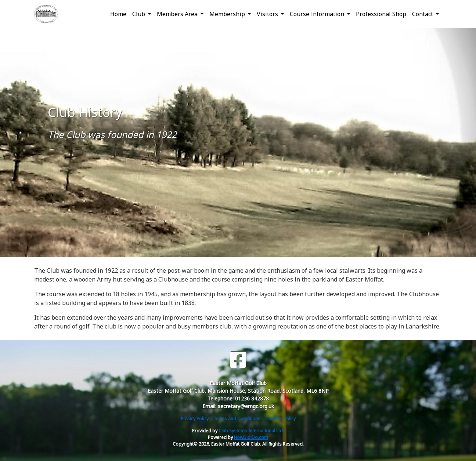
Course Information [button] (318, 14)
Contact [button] (423, 14)
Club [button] (139, 14)
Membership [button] (228, 14)
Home (118, 14)
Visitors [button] (268, 14)
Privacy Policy (195, 419)
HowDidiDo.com (251, 437)
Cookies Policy (280, 419)
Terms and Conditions (237, 419)
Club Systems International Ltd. (251, 431)
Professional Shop (381, 14)
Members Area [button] (178, 14)
